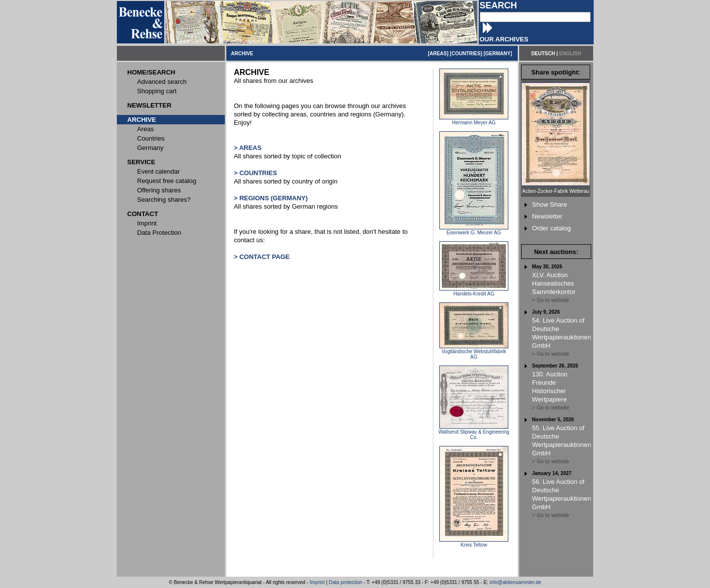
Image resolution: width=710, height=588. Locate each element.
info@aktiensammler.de (515, 582)
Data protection (346, 582)
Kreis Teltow (474, 543)
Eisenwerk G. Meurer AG (474, 230)
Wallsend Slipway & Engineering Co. (474, 432)
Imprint (317, 582)
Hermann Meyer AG (474, 120)
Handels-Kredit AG (474, 292)
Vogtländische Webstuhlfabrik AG (474, 352)
